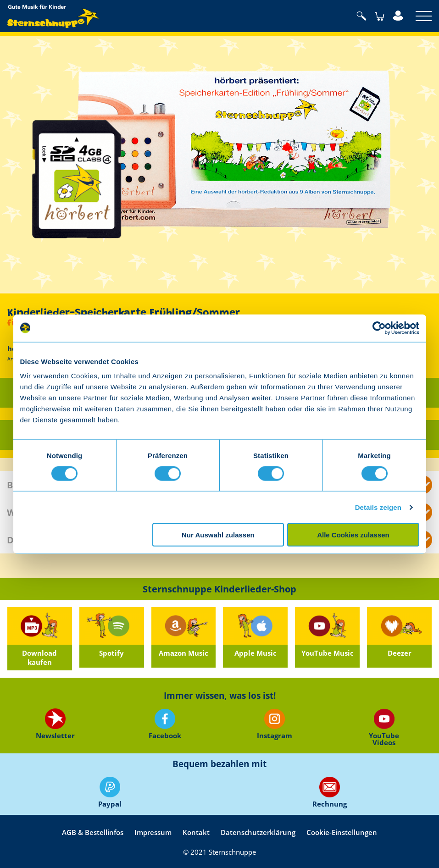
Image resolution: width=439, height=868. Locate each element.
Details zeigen (378, 507)
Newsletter (55, 724)
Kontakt (196, 832)
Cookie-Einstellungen (342, 832)
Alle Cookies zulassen (353, 535)
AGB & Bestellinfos (93, 832)
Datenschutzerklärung (258, 832)
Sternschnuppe (53, 16)
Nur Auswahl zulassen (218, 535)
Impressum (153, 832)
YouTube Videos (384, 727)
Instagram (275, 724)
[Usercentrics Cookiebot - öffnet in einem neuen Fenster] (379, 328)
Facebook (164, 724)
